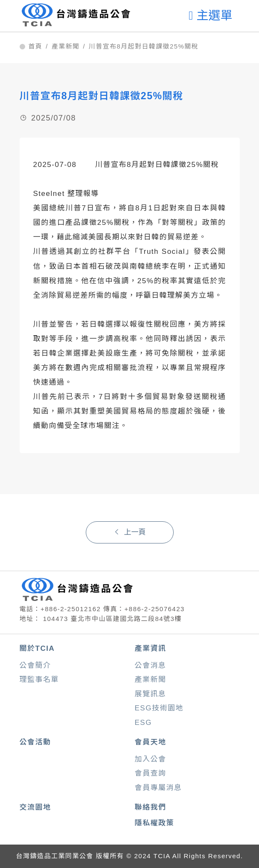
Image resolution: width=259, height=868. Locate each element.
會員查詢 (151, 773)
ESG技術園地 (159, 708)
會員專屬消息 (159, 788)
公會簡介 (35, 665)
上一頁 (130, 532)
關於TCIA (37, 648)
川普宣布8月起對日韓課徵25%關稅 (144, 46)
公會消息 (151, 665)
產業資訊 (151, 648)
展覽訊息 (151, 694)
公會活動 (35, 742)
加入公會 (151, 759)
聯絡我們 (151, 807)
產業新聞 (66, 46)
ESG (143, 723)
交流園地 (35, 807)
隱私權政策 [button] (155, 823)
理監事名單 (39, 680)
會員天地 (151, 742)
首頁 (36, 46)
